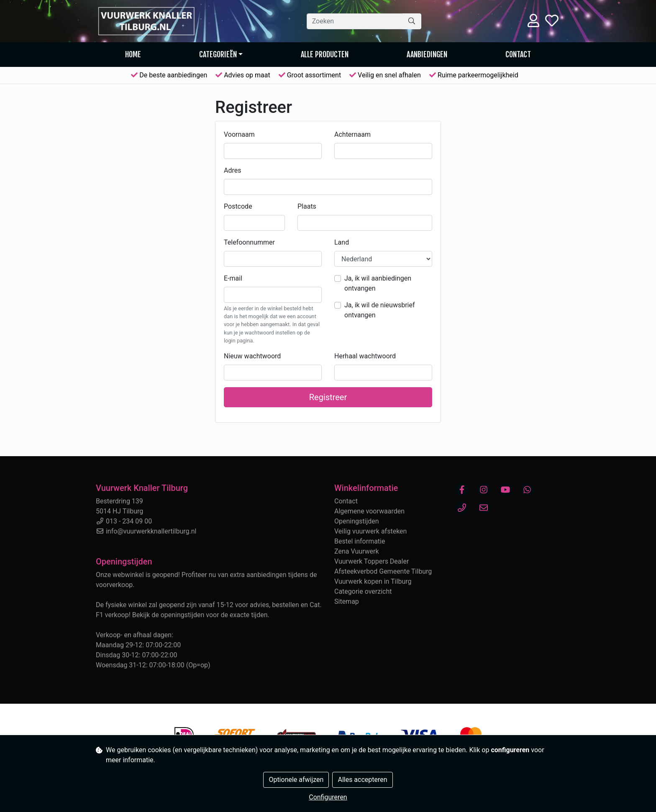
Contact (518, 54)
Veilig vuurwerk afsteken (370, 531)
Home (133, 54)
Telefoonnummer (249, 242)
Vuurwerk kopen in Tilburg (373, 581)
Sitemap (347, 601)
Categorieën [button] (218, 54)
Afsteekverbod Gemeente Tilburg (383, 571)
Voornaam (239, 134)
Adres (232, 170)
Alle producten (325, 54)
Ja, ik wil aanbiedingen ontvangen (378, 283)
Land (342, 242)
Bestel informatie (360, 541)
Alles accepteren (362, 780)
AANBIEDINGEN (427, 54)
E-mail (233, 278)
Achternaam (352, 134)
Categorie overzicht (363, 591)
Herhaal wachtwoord (365, 356)
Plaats (307, 206)
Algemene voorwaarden (369, 511)
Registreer (328, 397)
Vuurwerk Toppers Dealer (372, 561)
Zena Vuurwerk (357, 551)
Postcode (238, 206)
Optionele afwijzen (296, 780)
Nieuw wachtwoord (252, 356)
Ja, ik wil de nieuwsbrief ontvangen (380, 310)
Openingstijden (357, 521)
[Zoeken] (355, 21)
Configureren (328, 797)
